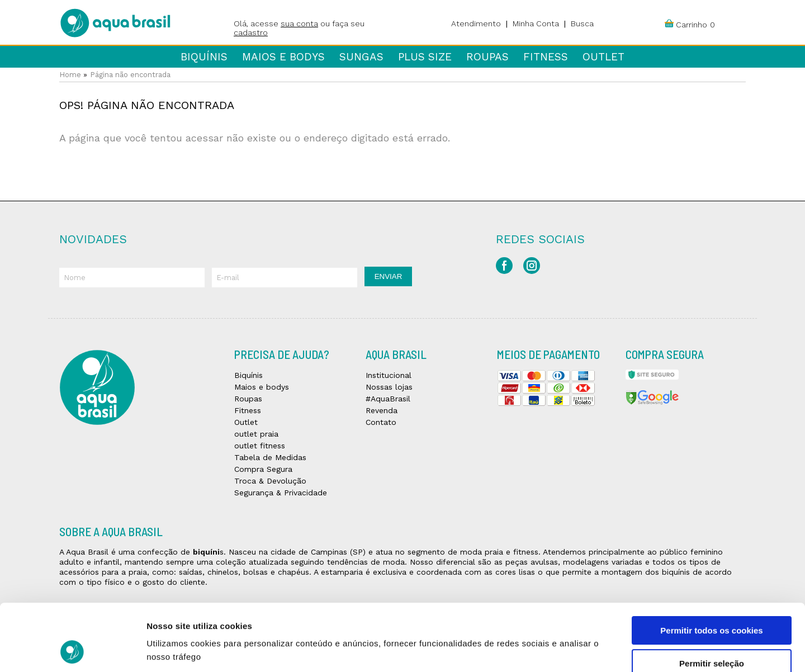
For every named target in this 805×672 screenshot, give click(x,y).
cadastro (251, 32)
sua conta (299, 23)
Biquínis (204, 57)
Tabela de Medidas (270, 457)
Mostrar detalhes (614, 650)
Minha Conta (536, 23)
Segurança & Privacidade (281, 493)
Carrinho (692, 25)
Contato (381, 422)
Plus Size (425, 57)
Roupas (487, 57)
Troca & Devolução (270, 481)
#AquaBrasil (388, 399)
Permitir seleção (712, 601)
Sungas (361, 57)
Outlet (603, 57)
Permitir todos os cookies (711, 568)
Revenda (382, 410)
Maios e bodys (283, 57)
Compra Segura (263, 469)
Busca (582, 23)
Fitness (546, 57)
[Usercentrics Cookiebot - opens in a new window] (72, 650)
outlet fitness (260, 446)
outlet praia (256, 434)
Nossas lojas (389, 387)
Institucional (389, 375)
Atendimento (476, 23)
